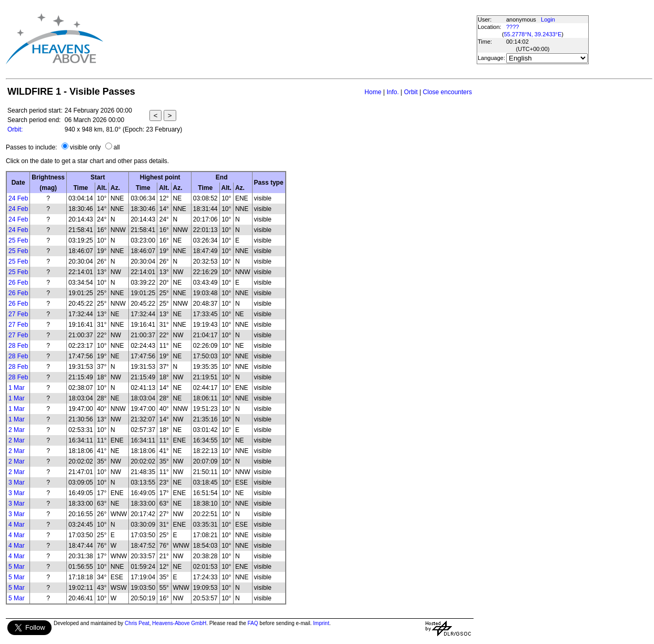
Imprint (321, 623)
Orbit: (15, 129)
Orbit (411, 92)
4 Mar (17, 525)
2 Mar (17, 430)
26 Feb (18, 283)
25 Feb (18, 240)
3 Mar (17, 482)
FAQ (253, 623)
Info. (393, 92)
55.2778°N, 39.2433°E (533, 34)
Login (548, 19)
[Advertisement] (294, 39)
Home (373, 92)
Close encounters (447, 92)
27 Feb (18, 314)
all (117, 147)
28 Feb (18, 346)
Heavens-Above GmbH (179, 623)
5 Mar (17, 567)
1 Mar (17, 388)
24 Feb (18, 198)
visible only (85, 147)
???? (512, 27)
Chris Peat (137, 623)
